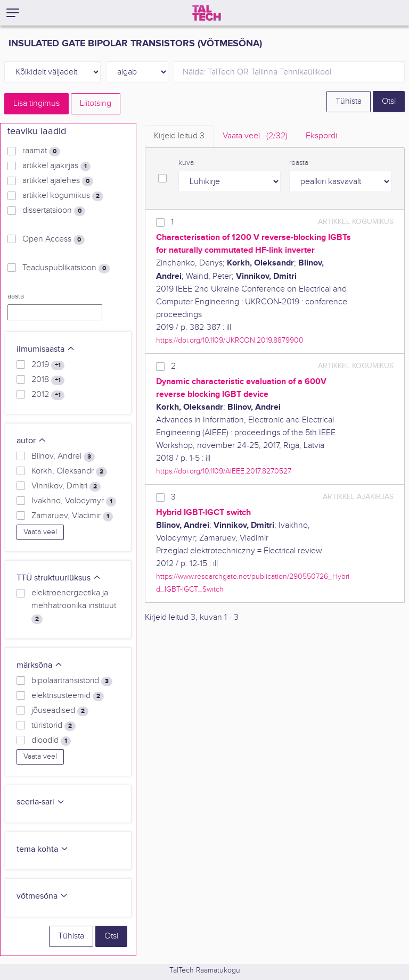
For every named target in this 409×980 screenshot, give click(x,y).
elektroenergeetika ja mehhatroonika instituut (74, 606)
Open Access (54, 239)
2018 (48, 380)
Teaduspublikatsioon (66, 268)
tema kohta (43, 849)
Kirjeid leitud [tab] (179, 136)
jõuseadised (60, 711)
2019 (48, 365)
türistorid (54, 726)
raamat (41, 151)
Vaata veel (40, 532)
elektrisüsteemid (68, 696)
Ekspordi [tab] (321, 136)
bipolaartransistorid (72, 681)
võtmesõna (42, 896)
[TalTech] (207, 13)
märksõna (40, 665)
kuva (186, 163)
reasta (299, 163)
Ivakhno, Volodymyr (74, 501)
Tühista (349, 101)
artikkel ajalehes (58, 181)
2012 (48, 395)
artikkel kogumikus (63, 196)
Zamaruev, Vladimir (72, 516)
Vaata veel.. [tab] (255, 136)
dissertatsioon (54, 211)
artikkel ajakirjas (56, 166)
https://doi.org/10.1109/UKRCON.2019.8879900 (230, 340)
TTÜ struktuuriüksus (59, 578)
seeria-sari (41, 802)
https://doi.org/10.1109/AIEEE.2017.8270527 (224, 471)
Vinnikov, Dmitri (66, 486)
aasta (16, 296)
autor (31, 441)
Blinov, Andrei (63, 456)
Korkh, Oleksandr (69, 471)
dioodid (51, 741)
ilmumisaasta (46, 349)
